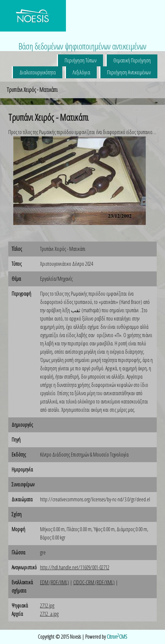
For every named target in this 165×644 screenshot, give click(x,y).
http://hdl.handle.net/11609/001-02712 (75, 567)
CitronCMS (117, 637)
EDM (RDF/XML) (55, 582)
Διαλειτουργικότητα (38, 72)
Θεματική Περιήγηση (132, 60)
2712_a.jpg (49, 614)
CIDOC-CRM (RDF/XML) (94, 582)
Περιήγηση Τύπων (81, 60)
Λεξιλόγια (81, 72)
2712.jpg (47, 606)
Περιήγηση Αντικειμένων (129, 72)
